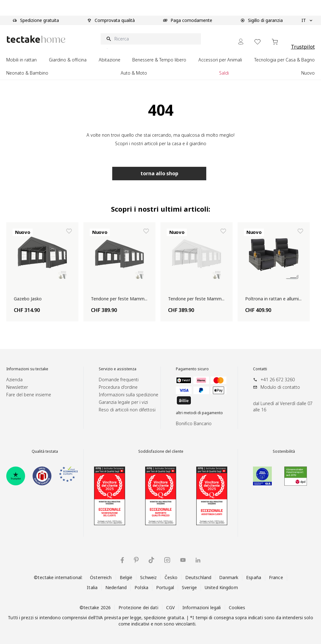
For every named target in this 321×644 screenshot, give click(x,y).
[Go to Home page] (36, 39)
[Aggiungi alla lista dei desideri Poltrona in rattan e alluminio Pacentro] (300, 231)
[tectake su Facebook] (122, 560)
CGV (170, 607)
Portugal (165, 587)
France (276, 577)
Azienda (14, 380)
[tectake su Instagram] (167, 560)
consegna (224, 618)
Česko (171, 577)
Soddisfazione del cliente (161, 451)
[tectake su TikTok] (151, 560)
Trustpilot (303, 47)
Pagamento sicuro (192, 369)
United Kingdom (221, 587)
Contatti (260, 369)
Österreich (101, 577)
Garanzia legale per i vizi (123, 402)
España (254, 577)
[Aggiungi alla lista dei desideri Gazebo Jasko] (69, 231)
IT (307, 20)
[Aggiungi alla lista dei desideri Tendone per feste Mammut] (146, 231)
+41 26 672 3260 (278, 380)
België (126, 577)
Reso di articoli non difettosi (127, 410)
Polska (141, 587)
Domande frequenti (119, 380)
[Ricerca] (151, 39)
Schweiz (148, 577)
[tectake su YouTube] (183, 560)
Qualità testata (45, 451)
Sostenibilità (284, 451)
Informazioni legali (202, 607)
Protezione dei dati (138, 607)
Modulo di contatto (280, 387)
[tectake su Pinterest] (136, 560)
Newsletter (17, 387)
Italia (92, 587)
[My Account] (241, 42)
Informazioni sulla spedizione (129, 395)
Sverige (189, 587)
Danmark (229, 577)
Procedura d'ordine (118, 387)
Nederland (116, 587)
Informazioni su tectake (27, 369)
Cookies (237, 607)
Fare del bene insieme (29, 395)
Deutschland (198, 577)
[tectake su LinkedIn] (198, 560)
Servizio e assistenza (118, 369)
